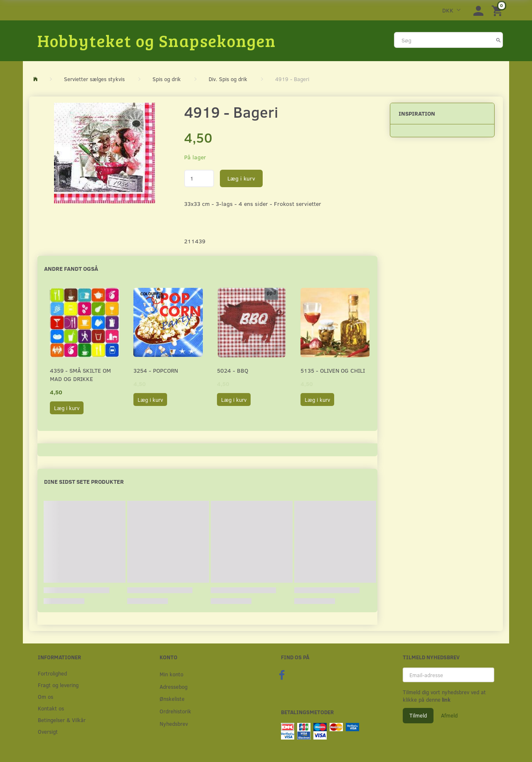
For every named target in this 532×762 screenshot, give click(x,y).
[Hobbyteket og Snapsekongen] (157, 40)
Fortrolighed (52, 673)
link (446, 700)
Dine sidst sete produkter (84, 481)
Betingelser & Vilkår (62, 720)
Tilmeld (418, 715)
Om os (46, 696)
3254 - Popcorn (156, 370)
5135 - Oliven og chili (333, 370)
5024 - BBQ (233, 370)
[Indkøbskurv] (498, 10)
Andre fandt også (71, 268)
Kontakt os (51, 708)
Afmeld (449, 715)
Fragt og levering (58, 685)
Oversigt (48, 731)
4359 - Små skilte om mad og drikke (80, 375)
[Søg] (499, 40)
